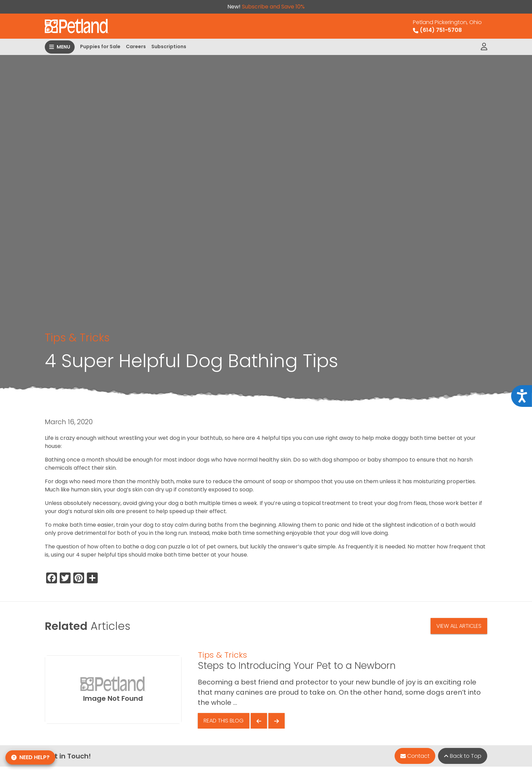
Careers (136, 46)
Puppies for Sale (100, 46)
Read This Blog (224, 721)
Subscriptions (169, 46)
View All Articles (459, 626)
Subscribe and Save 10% (273, 7)
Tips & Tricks (77, 337)
